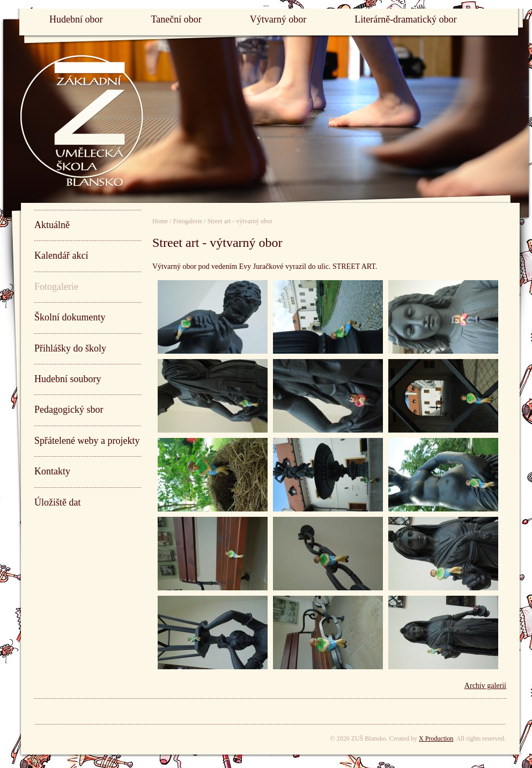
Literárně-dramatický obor (405, 19)
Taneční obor (176, 19)
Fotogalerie (56, 287)
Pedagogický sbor (69, 409)
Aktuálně (52, 225)
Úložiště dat (57, 502)
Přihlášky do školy (70, 348)
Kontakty (52, 471)
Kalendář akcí (61, 255)
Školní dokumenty (70, 317)
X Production (436, 738)
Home (160, 221)
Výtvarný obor (278, 19)
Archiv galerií (485, 686)
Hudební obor (76, 19)
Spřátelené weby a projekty (87, 441)
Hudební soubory (68, 379)
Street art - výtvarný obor (240, 221)
